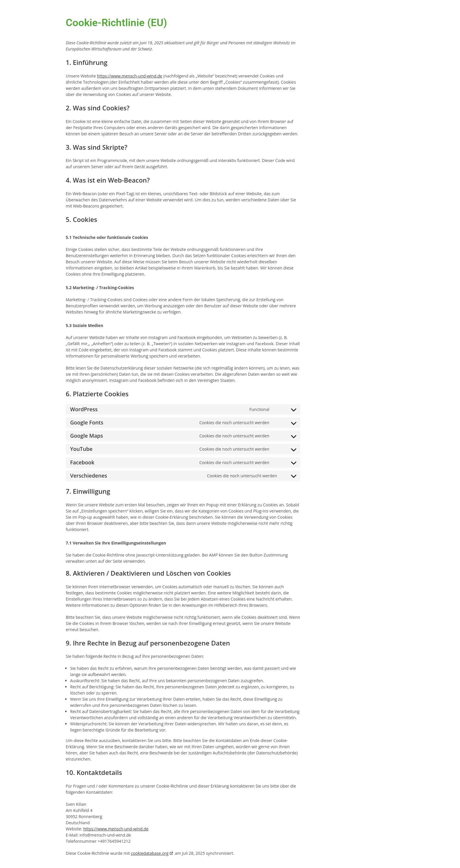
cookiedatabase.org (150, 853)
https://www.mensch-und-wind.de (130, 76)
